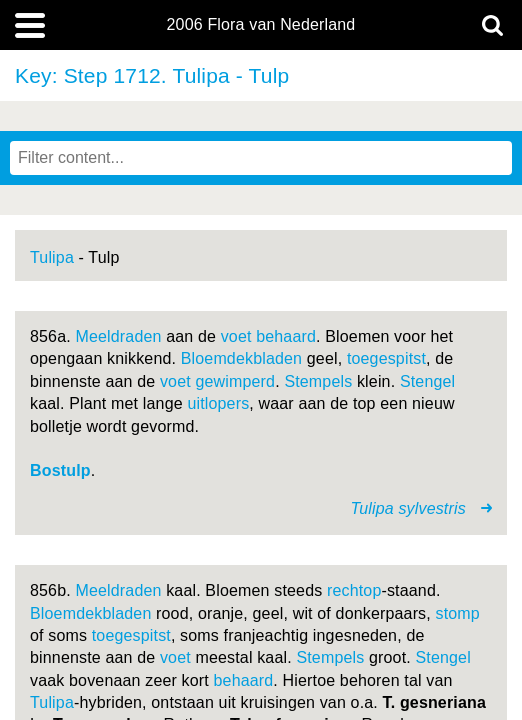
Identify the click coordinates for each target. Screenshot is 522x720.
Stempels (318, 381)
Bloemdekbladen (241, 358)
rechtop (354, 590)
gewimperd (235, 381)
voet (236, 336)
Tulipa (52, 257)
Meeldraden (118, 336)
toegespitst (386, 358)
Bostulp (60, 470)
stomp (458, 613)
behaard (286, 336)
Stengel (427, 381)
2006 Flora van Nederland (261, 25)
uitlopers (218, 403)
